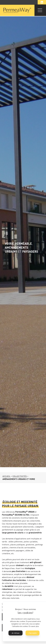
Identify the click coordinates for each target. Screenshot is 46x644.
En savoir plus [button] (34, 626)
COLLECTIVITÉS (20, 476)
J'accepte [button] (33, 633)
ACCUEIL (6, 476)
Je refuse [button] (15, 633)
